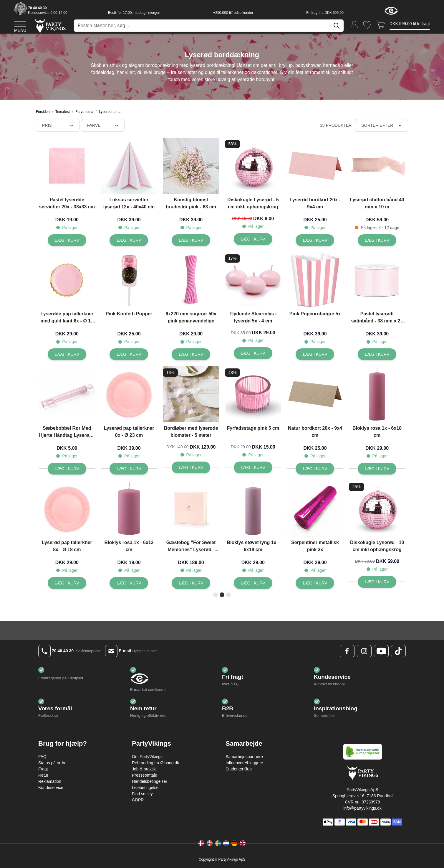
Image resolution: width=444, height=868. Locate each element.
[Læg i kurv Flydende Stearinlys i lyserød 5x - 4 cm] (253, 353)
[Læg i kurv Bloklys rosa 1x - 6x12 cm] (129, 583)
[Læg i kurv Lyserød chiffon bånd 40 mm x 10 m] (377, 240)
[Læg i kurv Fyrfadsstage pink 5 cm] (253, 467)
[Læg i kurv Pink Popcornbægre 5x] (315, 354)
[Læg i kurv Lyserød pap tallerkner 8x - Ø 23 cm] (129, 469)
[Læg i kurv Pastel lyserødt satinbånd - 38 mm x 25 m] (377, 354)
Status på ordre (52, 763)
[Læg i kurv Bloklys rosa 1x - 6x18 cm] (377, 469)
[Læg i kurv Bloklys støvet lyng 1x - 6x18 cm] (253, 583)
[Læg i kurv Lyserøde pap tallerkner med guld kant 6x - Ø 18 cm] (67, 354)
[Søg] (337, 26)
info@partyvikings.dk (362, 808)
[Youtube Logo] (381, 651)
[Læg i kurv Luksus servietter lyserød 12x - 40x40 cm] (129, 240)
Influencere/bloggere (244, 763)
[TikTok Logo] (398, 651)
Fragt (43, 769)
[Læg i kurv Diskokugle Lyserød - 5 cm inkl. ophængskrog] (253, 239)
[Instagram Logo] (364, 651)
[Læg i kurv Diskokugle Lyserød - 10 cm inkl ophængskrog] (377, 582)
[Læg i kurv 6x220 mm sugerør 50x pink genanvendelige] (191, 354)
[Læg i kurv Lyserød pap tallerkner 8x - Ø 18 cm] (67, 583)
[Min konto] (354, 24)
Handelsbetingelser (150, 781)
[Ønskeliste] (367, 25)
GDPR (138, 800)
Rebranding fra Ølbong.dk (155, 763)
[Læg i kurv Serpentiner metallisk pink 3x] (315, 583)
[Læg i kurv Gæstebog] (191, 583)
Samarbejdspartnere (244, 757)
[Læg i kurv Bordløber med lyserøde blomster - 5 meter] (191, 467)
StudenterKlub (239, 769)
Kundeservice (51, 788)
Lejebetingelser (146, 788)
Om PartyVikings (147, 757)
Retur (43, 775)
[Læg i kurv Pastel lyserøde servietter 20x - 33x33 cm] (67, 240)
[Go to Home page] (50, 25)
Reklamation (50, 781)
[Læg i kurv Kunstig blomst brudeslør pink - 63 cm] (191, 240)
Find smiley (142, 794)
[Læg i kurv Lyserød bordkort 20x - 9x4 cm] (315, 240)
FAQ (42, 757)
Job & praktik (144, 769)
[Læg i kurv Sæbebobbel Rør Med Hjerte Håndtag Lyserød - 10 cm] (67, 469)
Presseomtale (145, 775)
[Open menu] (20, 26)
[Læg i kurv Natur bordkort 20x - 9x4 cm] (315, 469)
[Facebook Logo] (347, 651)
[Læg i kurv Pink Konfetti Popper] (129, 354)
